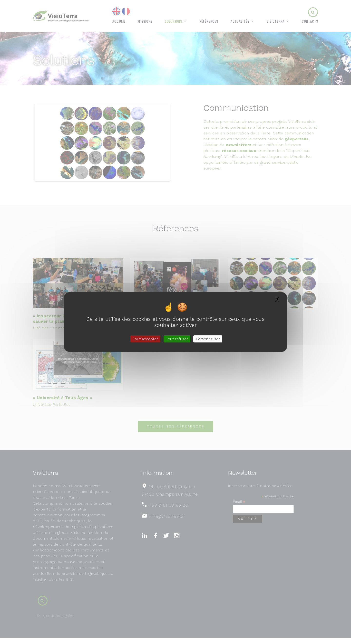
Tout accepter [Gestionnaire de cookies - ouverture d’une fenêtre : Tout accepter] (145, 339)
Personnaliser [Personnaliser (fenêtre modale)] (208, 339)
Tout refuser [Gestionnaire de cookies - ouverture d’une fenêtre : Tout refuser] (177, 339)
